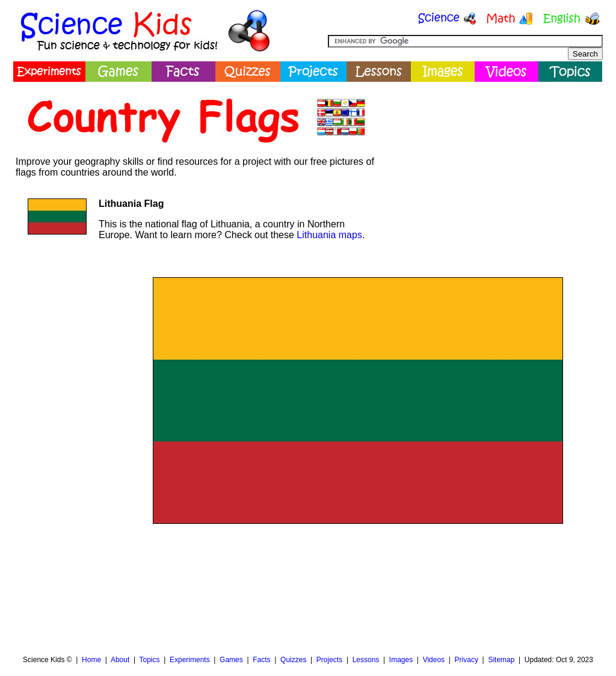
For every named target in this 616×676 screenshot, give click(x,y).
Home (91, 660)
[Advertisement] (492, 171)
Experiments (190, 660)
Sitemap (501, 660)
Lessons (366, 660)
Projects (329, 660)
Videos (434, 660)
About (120, 660)
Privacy (467, 660)
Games (231, 660)
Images (401, 660)
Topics (149, 660)
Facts (261, 660)
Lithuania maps (329, 235)
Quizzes (293, 660)
